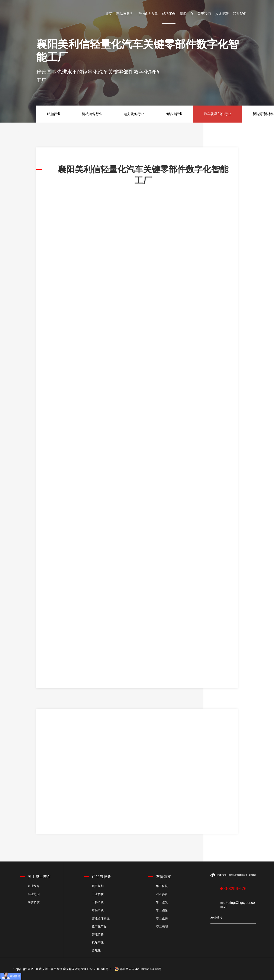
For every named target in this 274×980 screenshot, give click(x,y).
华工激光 (162, 902)
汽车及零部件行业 (217, 114)
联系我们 (240, 14)
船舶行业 (54, 114)
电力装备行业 (134, 114)
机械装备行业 (92, 114)
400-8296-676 (233, 889)
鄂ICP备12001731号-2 (96, 969)
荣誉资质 (34, 902)
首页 (109, 14)
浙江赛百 (162, 894)
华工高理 (162, 926)
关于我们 (204, 14)
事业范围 (34, 894)
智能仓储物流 (101, 918)
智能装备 (98, 934)
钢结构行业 (174, 114)
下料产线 (98, 902)
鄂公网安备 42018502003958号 (141, 969)
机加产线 (98, 943)
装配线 (96, 951)
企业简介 (34, 886)
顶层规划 (98, 886)
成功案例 (169, 14)
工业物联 (98, 894)
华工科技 (162, 886)
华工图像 (162, 910)
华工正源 (162, 918)
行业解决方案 (148, 14)
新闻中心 (186, 14)
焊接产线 (98, 910)
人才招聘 (222, 14)
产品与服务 (125, 14)
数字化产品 (99, 926)
